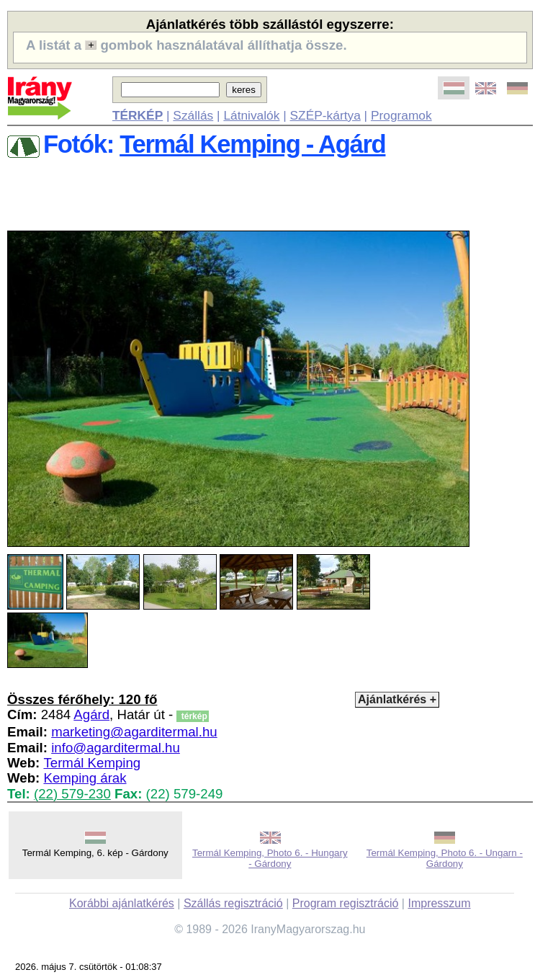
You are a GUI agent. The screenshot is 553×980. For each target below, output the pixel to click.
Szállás (193, 115)
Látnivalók (251, 115)
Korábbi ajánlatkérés (122, 903)
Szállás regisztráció (233, 903)
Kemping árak (85, 778)
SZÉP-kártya (325, 115)
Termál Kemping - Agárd (252, 144)
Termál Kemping (92, 763)
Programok (401, 115)
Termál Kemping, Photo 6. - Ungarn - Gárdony (445, 858)
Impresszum (439, 903)
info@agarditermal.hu (116, 748)
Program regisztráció (346, 903)
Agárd (91, 714)
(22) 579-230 (72, 794)
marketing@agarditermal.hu (134, 732)
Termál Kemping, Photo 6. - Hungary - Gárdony (270, 858)
